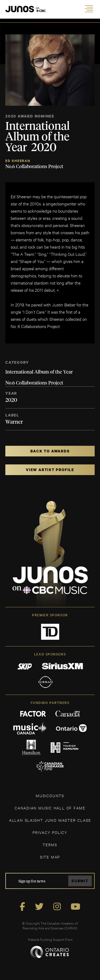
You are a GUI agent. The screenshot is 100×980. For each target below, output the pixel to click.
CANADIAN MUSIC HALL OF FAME (50, 808)
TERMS (50, 845)
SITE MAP (50, 857)
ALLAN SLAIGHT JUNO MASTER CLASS (50, 820)
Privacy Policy (50, 832)
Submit (80, 881)
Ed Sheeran (18, 161)
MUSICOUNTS (50, 795)
